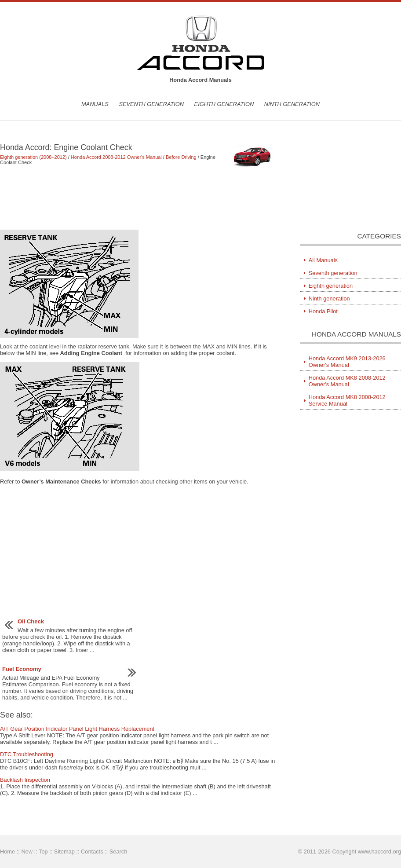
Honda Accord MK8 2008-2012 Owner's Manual (347, 381)
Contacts (92, 852)
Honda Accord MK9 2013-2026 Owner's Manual (347, 362)
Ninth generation (292, 104)
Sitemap (64, 852)
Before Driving (181, 157)
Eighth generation (224, 104)
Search (118, 852)
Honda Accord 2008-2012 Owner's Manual (116, 157)
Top (43, 852)
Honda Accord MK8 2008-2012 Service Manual (347, 400)
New (27, 852)
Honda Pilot (323, 311)
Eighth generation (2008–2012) (33, 157)
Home (7, 852)
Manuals (95, 104)
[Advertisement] (138, 197)
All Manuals (323, 260)
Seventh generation (151, 104)
